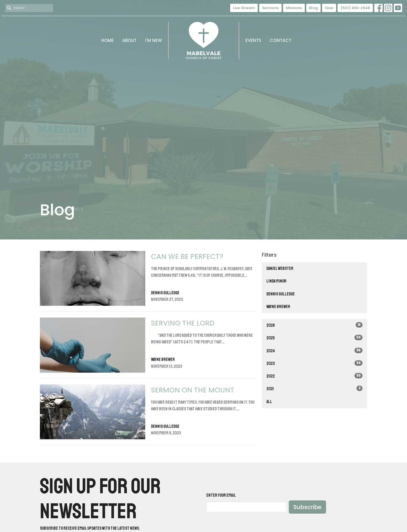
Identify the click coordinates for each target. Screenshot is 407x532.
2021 (314, 389)
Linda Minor (276, 281)
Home (107, 40)
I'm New (154, 40)
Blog (313, 8)
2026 (314, 325)
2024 (314, 351)
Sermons (270, 8)
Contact (281, 40)
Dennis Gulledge (281, 294)
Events (253, 40)
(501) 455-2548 (355, 8)
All (269, 402)
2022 (314, 376)
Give (329, 8)
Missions (294, 8)
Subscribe (307, 507)
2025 (314, 338)
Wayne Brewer (278, 307)
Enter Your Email (221, 495)
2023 (314, 363)
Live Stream (244, 8)
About (129, 40)
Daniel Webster (280, 269)
